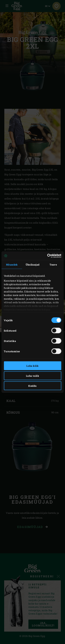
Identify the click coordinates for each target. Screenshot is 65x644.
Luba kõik (32, 366)
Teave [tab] (53, 265)
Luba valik (32, 376)
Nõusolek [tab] (12, 265)
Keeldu (32, 386)
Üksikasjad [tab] (33, 265)
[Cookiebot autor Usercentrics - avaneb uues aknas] (46, 256)
